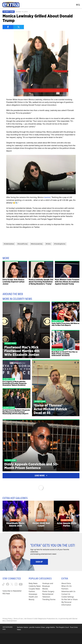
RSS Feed (6, 594)
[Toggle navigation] (78, 5)
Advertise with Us (68, 591)
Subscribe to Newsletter (12, 591)
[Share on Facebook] (8, 27)
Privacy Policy (7, 619)
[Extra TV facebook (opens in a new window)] (8, 584)
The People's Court (62, 627)
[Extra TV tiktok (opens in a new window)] (3, 584)
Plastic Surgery (48, 591)
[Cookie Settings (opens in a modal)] (68, 597)
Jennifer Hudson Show (37, 627)
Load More (41, 476)
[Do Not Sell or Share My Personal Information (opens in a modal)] (70, 602)
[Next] (77, 516)
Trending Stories (49, 599)
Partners (65, 589)
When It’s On (67, 586)
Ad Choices (28, 619)
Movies (45, 589)
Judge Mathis (50, 627)
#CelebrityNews (9, 244)
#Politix (48, 244)
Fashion (32, 591)
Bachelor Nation (23, 627)
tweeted (47, 197)
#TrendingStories (60, 244)
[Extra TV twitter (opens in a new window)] (12, 584)
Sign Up (39, 562)
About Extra (66, 583)
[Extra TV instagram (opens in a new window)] (16, 584)
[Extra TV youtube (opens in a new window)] (21, 584)
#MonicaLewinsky (37, 244)
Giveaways (33, 594)
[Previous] (5, 516)
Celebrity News (9, 12)
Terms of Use (18, 619)
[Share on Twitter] (19, 27)
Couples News (34, 589)
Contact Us (66, 594)
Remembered (48, 594)
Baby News (33, 583)
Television (46, 597)
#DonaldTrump (22, 244)
